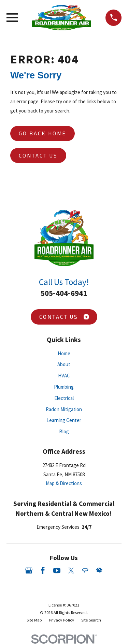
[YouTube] (57, 571)
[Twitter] (71, 571)
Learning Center (64, 420)
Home (64, 353)
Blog (64, 431)
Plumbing (64, 387)
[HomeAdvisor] (99, 571)
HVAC (64, 376)
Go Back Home (42, 133)
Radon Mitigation (64, 409)
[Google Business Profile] (29, 571)
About (64, 364)
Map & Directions (64, 483)
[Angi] (85, 571)
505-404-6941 (64, 293)
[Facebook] (43, 571)
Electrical (64, 398)
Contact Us (38, 155)
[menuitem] (34, 620)
